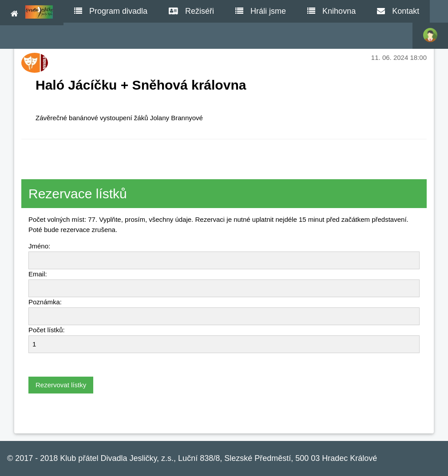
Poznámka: (45, 302)
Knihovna (331, 11)
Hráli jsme (261, 11)
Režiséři (191, 11)
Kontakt (398, 11)
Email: (38, 274)
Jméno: (39, 246)
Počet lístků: (47, 330)
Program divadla (111, 11)
